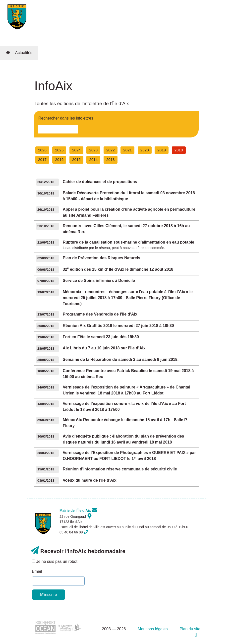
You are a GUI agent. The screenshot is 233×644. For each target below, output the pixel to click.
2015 (76, 160)
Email (37, 571)
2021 (127, 150)
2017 (42, 160)
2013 (111, 160)
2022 (111, 150)
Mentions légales (153, 629)
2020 (145, 150)
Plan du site (190, 629)
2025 (59, 150)
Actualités (24, 53)
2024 (76, 150)
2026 (42, 150)
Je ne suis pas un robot (55, 561)
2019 (162, 150)
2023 (93, 150)
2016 (59, 160)
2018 (179, 150)
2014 (93, 160)
